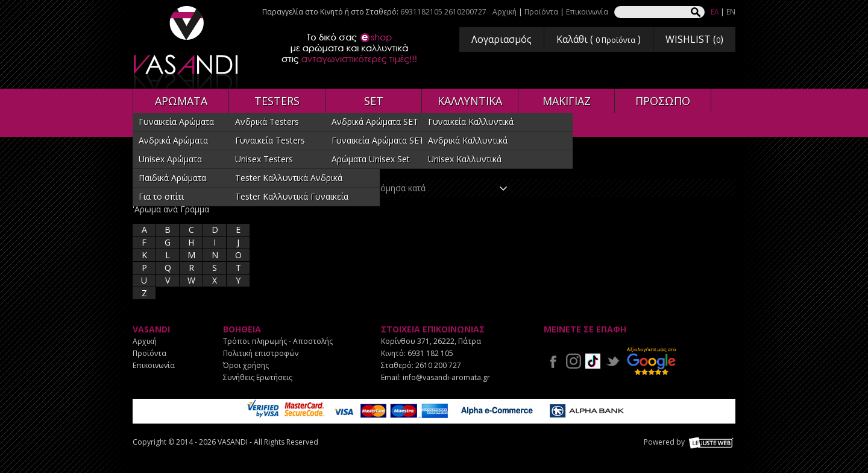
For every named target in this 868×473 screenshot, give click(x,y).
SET (374, 101)
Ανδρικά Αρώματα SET (375, 122)
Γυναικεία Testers (270, 140)
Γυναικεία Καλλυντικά (471, 122)
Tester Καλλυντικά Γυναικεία (292, 196)
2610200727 (465, 12)
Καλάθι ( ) (599, 39)
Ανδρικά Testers (267, 122)
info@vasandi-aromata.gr (446, 377)
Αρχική (505, 12)
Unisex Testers (264, 159)
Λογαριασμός (502, 39)
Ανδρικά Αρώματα (173, 140)
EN (731, 12)
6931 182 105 (430, 353)
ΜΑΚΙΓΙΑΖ (567, 101)
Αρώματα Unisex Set (371, 159)
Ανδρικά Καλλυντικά (468, 140)
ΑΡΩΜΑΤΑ (181, 101)
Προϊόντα (541, 12)
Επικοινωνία (587, 12)
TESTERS (277, 101)
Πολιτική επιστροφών (261, 353)
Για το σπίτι (161, 196)
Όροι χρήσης (246, 365)
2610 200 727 (438, 365)
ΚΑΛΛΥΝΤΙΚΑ (470, 101)
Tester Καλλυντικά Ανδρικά (289, 178)
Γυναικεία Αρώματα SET (378, 140)
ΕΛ (715, 12)
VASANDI (187, 47)
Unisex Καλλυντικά (465, 159)
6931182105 (421, 12)
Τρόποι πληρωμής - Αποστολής (278, 341)
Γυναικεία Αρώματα (176, 122)
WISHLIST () (694, 39)
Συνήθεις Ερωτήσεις (258, 377)
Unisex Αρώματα (170, 159)
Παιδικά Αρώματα (172, 178)
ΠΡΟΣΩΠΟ (663, 101)
